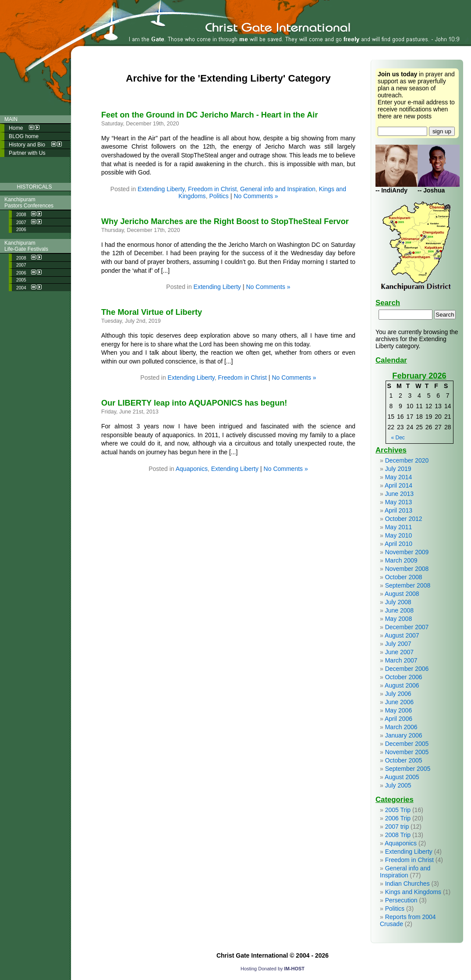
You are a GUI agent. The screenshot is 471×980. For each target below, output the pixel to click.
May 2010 (398, 535)
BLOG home (24, 136)
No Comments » (256, 196)
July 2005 (398, 785)
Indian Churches (407, 884)
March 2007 (401, 660)
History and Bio (35, 145)
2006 (21, 230)
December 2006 (407, 669)
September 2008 (408, 585)
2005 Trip (398, 810)
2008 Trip (398, 835)
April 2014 (398, 485)
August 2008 (402, 594)
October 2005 (404, 760)
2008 (29, 214)
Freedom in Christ (212, 189)
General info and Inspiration (278, 189)
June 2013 (399, 494)
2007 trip (397, 827)
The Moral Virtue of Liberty (152, 312)
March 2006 (401, 727)
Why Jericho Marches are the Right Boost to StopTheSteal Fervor (225, 221)
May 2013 (398, 502)
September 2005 (408, 769)
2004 (29, 287)
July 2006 (398, 694)
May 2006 (398, 710)
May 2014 (398, 477)
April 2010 (398, 544)
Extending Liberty (161, 189)
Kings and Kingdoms (413, 892)
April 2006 (398, 719)
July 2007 (398, 644)
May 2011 (398, 527)
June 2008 (399, 610)
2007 (29, 222)
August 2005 (402, 777)
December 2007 (407, 627)
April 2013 (398, 510)
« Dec (398, 438)
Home (24, 128)
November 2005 (407, 752)
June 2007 (399, 652)
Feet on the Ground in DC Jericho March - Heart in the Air (209, 115)
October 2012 (404, 519)
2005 (21, 280)
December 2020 (407, 460)
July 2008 (398, 602)
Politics (219, 196)
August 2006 (402, 685)
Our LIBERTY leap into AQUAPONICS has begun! (194, 403)
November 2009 (407, 552)
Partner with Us (27, 153)
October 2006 (404, 677)
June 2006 (399, 702)
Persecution (401, 900)
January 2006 (404, 735)
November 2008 (407, 569)
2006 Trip (398, 818)
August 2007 (402, 635)
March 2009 (401, 560)
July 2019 (398, 469)
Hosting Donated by (273, 969)
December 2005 (407, 744)
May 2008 (398, 619)
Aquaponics (192, 469)
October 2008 (404, 577)
